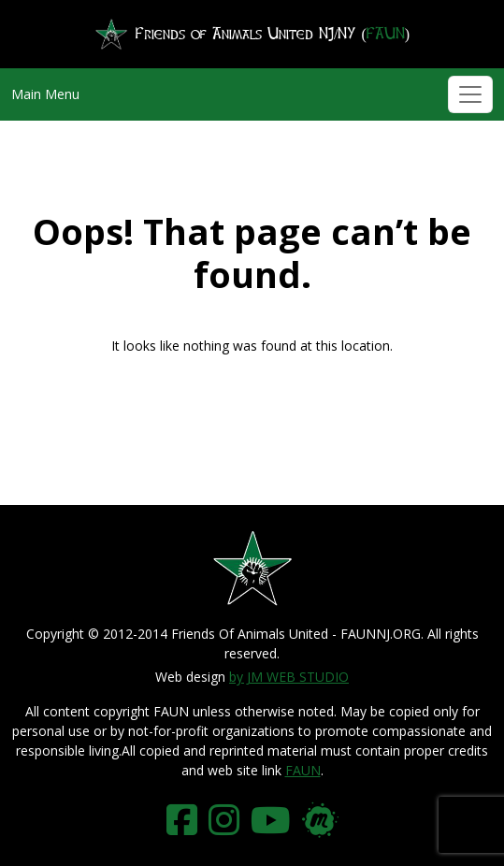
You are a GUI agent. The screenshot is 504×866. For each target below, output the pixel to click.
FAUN (303, 770)
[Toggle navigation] (470, 94)
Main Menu (45, 94)
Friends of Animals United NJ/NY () (252, 34)
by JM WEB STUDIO (289, 677)
